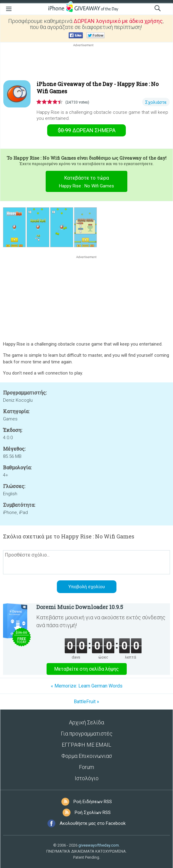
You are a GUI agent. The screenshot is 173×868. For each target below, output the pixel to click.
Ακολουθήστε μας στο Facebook (93, 823)
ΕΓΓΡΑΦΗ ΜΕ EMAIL (86, 745)
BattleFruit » (86, 702)
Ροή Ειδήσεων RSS (93, 802)
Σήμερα (87, 130)
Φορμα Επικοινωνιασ (87, 756)
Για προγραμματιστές (87, 734)
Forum (86, 767)
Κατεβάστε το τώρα (87, 183)
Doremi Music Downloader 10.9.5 (80, 607)
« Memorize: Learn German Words (87, 686)
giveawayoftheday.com (99, 845)
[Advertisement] (86, 62)
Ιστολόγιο (87, 778)
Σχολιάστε (156, 102)
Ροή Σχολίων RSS (93, 812)
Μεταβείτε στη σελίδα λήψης (86, 669)
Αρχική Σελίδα (86, 722)
